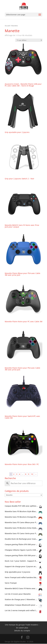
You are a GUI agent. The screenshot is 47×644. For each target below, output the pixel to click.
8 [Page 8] (26, 474)
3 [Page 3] (17, 474)
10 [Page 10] (32, 474)
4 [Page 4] (20, 474)
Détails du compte (22, 631)
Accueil (7, 26)
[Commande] (29, 40)
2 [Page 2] (14, 474)
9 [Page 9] (29, 474)
